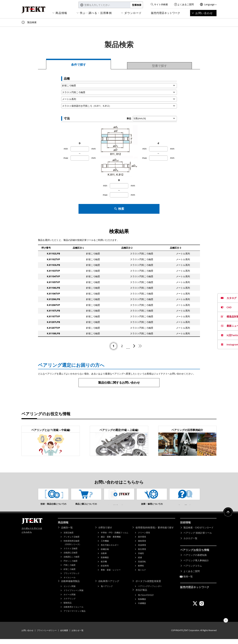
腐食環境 (142, 546)
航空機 (104, 566)
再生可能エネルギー (110, 550)
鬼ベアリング (107, 591)
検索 (119, 209)
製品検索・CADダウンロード (198, 532)
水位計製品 (141, 595)
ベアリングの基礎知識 (195, 560)
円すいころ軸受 (71, 566)
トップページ (23, 22)
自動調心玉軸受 (71, 558)
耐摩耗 (141, 571)
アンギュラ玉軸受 (72, 542)
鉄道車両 (105, 571)
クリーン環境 (144, 538)
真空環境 (142, 542)
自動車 (104, 558)
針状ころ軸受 (70, 574)
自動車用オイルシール (74, 612)
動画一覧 (188, 581)
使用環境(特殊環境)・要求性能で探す (155, 532)
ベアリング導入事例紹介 (196, 565)
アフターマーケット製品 (75, 616)
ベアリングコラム (193, 571)
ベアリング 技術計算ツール (198, 538)
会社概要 (64, 635)
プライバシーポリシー (47, 635)
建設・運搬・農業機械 (111, 542)
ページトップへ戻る (228, 517)
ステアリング (70, 604)
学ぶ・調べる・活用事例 (96, 13)
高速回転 (142, 566)
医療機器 (105, 562)
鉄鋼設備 (105, 554)
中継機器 (142, 608)
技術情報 (185, 527)
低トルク (142, 575)
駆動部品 (68, 608)
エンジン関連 (70, 591)
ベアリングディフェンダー (150, 591)
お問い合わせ (204, 13)
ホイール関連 (70, 599)
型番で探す (159, 66)
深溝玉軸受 (69, 538)
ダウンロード (133, 13)
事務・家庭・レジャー (111, 575)
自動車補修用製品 (70, 586)
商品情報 (61, 13)
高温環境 (142, 550)
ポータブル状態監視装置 (148, 586)
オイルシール (70, 582)
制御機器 (142, 604)
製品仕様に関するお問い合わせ (119, 382)
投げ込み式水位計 (146, 600)
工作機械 (105, 546)
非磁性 (141, 558)
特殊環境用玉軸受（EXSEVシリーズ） (72, 548)
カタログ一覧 (190, 543)
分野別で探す (105, 532)
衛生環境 (142, 554)
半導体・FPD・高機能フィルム (115, 538)
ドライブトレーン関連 (74, 595)
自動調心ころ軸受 (72, 562)
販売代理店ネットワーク (166, 13)
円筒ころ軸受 (70, 570)
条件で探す (79, 65)
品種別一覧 (67, 532)
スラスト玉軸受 (71, 553)
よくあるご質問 (186, 4)
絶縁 (140, 562)
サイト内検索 (161, 4)
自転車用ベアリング (109, 586)
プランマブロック (72, 578)
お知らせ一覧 (78, 635)
